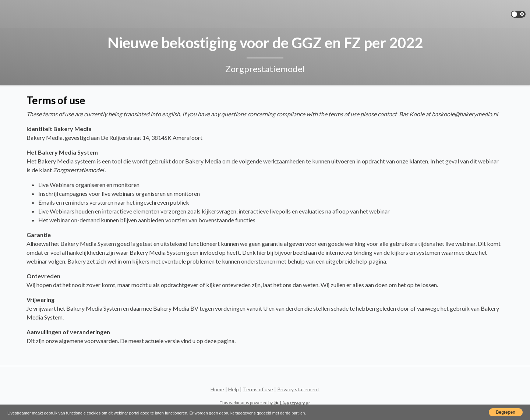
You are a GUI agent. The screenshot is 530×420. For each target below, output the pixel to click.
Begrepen (506, 412)
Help (234, 389)
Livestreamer (265, 403)
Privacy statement (298, 389)
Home (217, 389)
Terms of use (258, 389)
